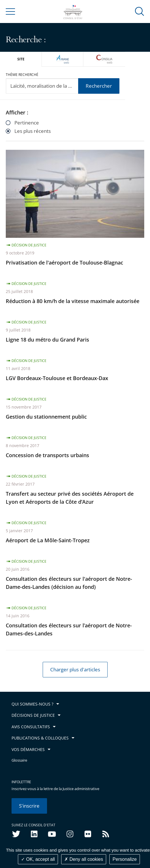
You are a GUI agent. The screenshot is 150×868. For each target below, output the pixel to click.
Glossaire (19, 760)
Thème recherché (22, 75)
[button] (140, 11)
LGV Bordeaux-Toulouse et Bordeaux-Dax (57, 378)
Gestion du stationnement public (46, 417)
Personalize (125, 859)
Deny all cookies (84, 859)
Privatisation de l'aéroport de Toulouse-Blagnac (64, 262)
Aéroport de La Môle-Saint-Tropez (48, 540)
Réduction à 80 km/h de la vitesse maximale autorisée (73, 301)
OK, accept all (38, 859)
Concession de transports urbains (47, 455)
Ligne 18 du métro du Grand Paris (47, 340)
